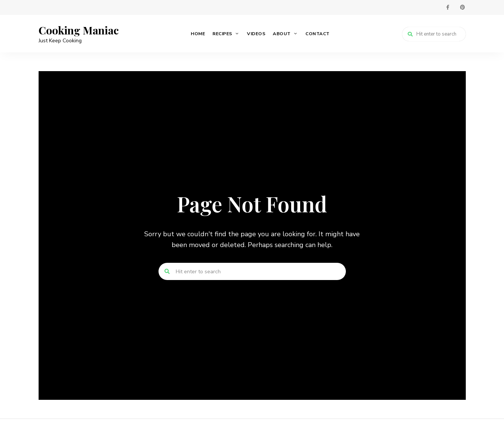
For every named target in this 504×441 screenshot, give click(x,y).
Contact (318, 34)
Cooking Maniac (79, 30)
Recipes (222, 34)
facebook (448, 7)
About (282, 34)
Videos (256, 34)
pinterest (463, 7)
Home (198, 34)
